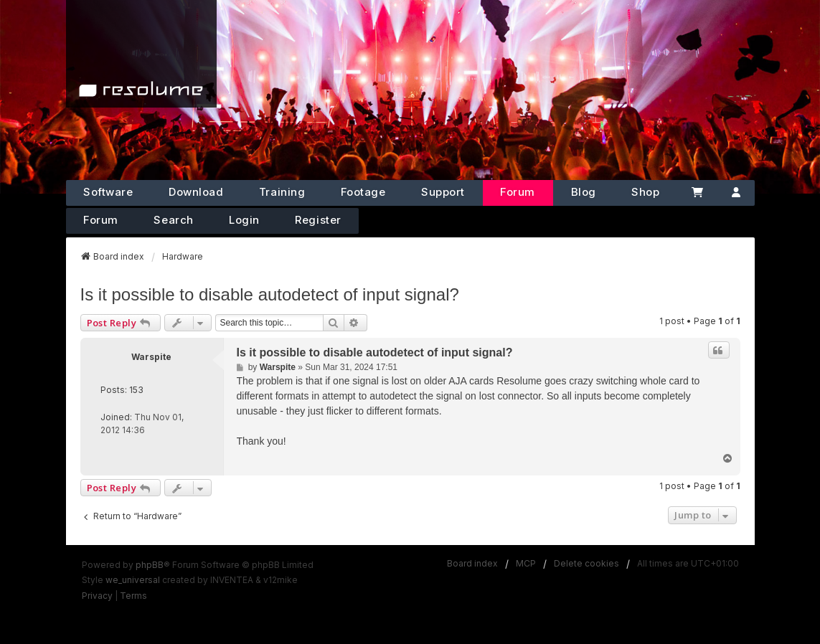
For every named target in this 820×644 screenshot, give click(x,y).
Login (244, 220)
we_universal (133, 580)
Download (196, 192)
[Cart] (697, 193)
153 (136, 390)
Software (108, 192)
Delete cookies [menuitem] (586, 563)
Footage (363, 192)
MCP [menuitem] (526, 563)
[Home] (141, 54)
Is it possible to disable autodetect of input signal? (270, 294)
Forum (518, 192)
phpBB (150, 565)
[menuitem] (97, 596)
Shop (645, 192)
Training (282, 192)
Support (443, 192)
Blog (584, 192)
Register (318, 220)
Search (173, 220)
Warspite (151, 357)
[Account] (736, 193)
